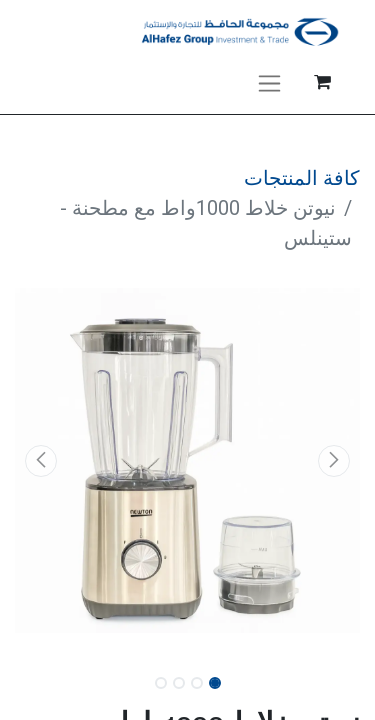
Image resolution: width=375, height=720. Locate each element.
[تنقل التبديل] (269, 82)
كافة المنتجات (302, 178)
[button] (334, 461)
